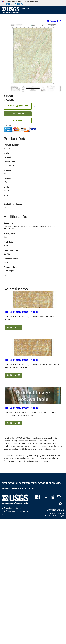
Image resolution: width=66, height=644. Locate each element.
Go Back (18, 120)
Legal (31, 488)
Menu (62, 10)
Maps (30, 483)
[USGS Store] (31, 10)
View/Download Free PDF (18, 106)
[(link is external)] (19, 107)
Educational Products (47, 483)
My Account (53, 21)
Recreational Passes (14, 483)
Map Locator (10, 488)
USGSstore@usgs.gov (55, 516)
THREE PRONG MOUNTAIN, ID (22, 312)
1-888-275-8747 (57, 513)
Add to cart (18, 114)
